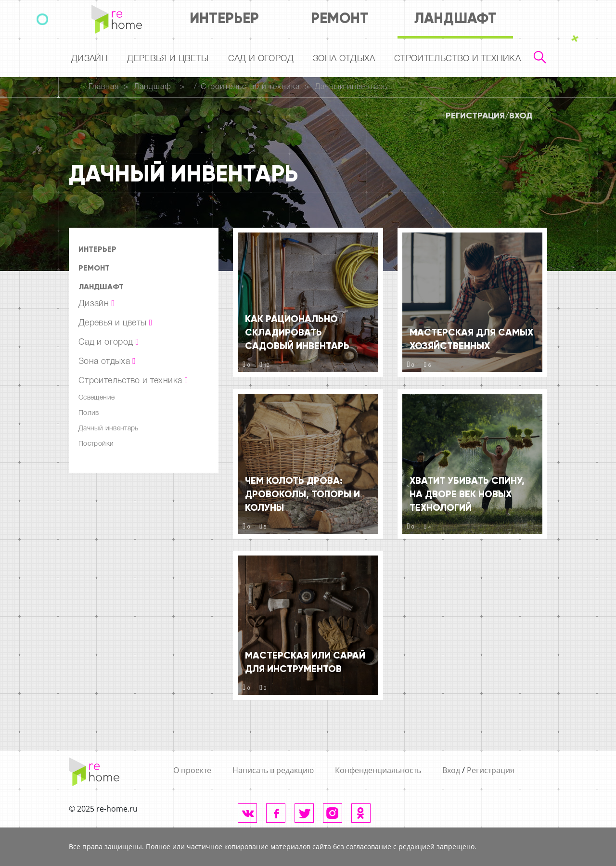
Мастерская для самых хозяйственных (471, 339)
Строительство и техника (457, 59)
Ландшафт (456, 18)
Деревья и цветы (168, 59)
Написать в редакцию (273, 770)
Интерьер (224, 18)
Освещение (96, 398)
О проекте (192, 770)
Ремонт (340, 18)
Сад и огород (261, 59)
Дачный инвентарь (351, 87)
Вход (521, 116)
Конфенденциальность (378, 770)
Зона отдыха (344, 59)
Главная (104, 87)
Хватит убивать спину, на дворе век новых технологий (467, 494)
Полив (89, 413)
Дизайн (90, 59)
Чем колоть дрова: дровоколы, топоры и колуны (302, 494)
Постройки (96, 444)
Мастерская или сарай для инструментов (305, 662)
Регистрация (475, 116)
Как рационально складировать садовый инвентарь (297, 332)
